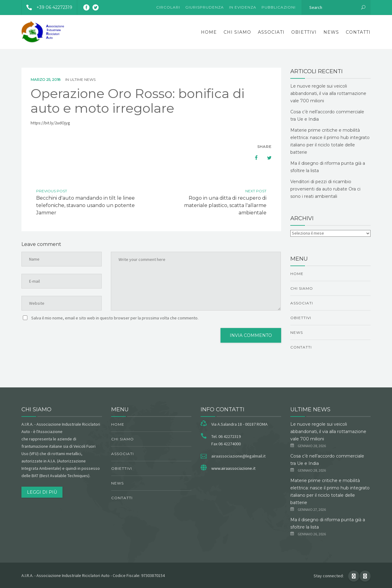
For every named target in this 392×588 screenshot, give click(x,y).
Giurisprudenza (205, 7)
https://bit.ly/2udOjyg (50, 123)
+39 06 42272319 (47, 7)
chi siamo (237, 32)
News (331, 32)
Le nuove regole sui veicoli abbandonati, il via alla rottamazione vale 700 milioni (328, 93)
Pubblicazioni (279, 7)
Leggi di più (42, 492)
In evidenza (243, 7)
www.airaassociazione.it (233, 468)
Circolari (168, 7)
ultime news (83, 79)
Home (209, 32)
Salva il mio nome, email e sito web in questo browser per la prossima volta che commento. (115, 318)
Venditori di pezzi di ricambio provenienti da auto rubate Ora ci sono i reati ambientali (325, 189)
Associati (271, 32)
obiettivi (304, 32)
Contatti (358, 32)
